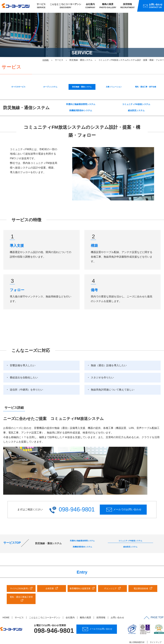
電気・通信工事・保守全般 (146, 73)
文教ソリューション (114, 73)
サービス (41, 7)
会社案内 (90, 7)
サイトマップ (156, 632)
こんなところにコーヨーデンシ (66, 7)
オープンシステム (50, 73)
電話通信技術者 (141, 579)
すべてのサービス (18, 73)
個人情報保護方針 (137, 632)
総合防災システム (136, 99)
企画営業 (50, 579)
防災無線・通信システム (82, 73)
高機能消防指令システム (81, 99)
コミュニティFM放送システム (136, 91)
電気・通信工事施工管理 (21, 587)
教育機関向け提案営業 (80, 579)
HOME (6, 608)
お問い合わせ (117, 608)
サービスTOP (12, 532)
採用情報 (128, 7)
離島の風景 (108, 7)
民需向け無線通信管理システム (81, 91)
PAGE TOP (154, 607)
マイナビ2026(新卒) (19, 579)
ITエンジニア (110, 579)
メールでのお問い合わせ (124, 498)
